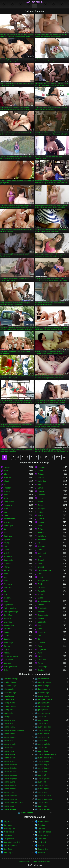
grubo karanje (9, 696)
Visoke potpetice (44, 601)
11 (52, 457)
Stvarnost (41, 612)
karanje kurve (9, 806)
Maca (6, 471)
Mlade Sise (8, 478)
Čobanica (41, 495)
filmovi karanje (43, 693)
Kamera (41, 619)
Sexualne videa (44, 822)
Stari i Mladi (8, 615)
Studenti (41, 567)
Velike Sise (42, 481)
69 (39, 639)
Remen (6, 601)
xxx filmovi (42, 842)
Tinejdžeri (7, 488)
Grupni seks (8, 605)
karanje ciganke (10, 737)
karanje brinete (43, 734)
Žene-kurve (8, 584)
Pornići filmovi (43, 835)
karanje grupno (9, 782)
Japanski (7, 539)
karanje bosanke (44, 730)
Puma (40, 646)
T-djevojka (7, 564)
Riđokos (41, 533)
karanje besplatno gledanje (14, 730)
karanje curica (9, 751)
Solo (5, 529)
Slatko (40, 550)
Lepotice (41, 491)
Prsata (40, 471)
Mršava (6, 543)
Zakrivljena (42, 588)
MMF (40, 564)
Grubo (6, 670)
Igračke (41, 515)
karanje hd (42, 782)
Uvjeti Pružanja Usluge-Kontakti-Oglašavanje (34, 862)
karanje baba (43, 720)
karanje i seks (43, 785)
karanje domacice (10, 772)
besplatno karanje (10, 682)
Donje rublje (8, 560)
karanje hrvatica (10, 785)
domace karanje (10, 693)
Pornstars (41, 546)
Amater (41, 502)
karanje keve (43, 792)
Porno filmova (9, 832)
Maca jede (42, 622)
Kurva (6, 515)
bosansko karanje (45, 682)
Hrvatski (41, 594)
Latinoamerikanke (45, 570)
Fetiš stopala (8, 660)
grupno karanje (44, 696)
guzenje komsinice (45, 699)
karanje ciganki (44, 737)
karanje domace (44, 768)
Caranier (34, 2)
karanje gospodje (10, 778)
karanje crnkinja (10, 744)
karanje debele (9, 754)
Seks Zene (8, 849)
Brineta (6, 474)
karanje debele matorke (47, 754)
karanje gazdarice (10, 775)
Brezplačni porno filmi (12, 842)
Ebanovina (8, 622)
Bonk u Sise (42, 632)
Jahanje (7, 481)
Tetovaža (7, 567)
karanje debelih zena (46, 758)
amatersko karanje (11, 679)
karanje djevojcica (10, 765)
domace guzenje (44, 689)
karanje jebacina (10, 792)
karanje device (9, 761)
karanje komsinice (10, 799)
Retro (6, 574)
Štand (6, 533)
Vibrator (41, 605)
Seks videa (42, 839)
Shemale (41, 560)
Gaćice (40, 529)
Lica (5, 594)
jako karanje (8, 713)
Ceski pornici (8, 835)
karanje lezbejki (44, 809)
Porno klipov (8, 853)
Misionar (7, 491)
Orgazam (7, 598)
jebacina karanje (44, 713)
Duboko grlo (8, 526)
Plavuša (41, 478)
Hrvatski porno (9, 828)
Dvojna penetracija (11, 612)
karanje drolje (43, 772)
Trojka (40, 512)
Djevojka (7, 522)
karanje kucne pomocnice (13, 803)
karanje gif (42, 775)
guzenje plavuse (10, 706)
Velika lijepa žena (10, 667)
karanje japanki (44, 789)
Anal (5, 512)
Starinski (7, 570)
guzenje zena (43, 710)
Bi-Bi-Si (6, 553)
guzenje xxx (8, 710)
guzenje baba (9, 699)
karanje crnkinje (44, 744)
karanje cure (43, 748)
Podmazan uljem (10, 608)
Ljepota (41, 498)
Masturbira (8, 557)
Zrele (5, 591)
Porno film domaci (45, 832)
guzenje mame (9, 703)
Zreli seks (41, 828)
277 (58, 457)
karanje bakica (9, 727)
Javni (40, 653)
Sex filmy (41, 853)
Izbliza (6, 581)
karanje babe (8, 724)
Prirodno (41, 522)
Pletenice (7, 619)
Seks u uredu (43, 615)
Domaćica (7, 588)
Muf (39, 625)
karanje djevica (44, 761)
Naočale (7, 639)
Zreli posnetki (9, 839)
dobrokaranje (9, 689)
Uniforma (41, 643)
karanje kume (43, 803)
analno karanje (43, 679)
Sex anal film (43, 849)
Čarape (41, 505)
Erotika (40, 584)
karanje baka (43, 724)
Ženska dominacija (11, 656)
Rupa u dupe (8, 643)
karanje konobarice (45, 799)
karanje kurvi (43, 806)
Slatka (6, 498)
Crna (5, 546)
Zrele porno (8, 825)
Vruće (40, 526)
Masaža (7, 653)
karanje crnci (8, 741)
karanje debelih (9, 758)
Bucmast (7, 646)
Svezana (7, 629)
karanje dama (43, 751)
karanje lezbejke (10, 809)
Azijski (6, 509)
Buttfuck (41, 474)
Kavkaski (41, 591)
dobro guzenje (43, 686)
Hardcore (41, 467)
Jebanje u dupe (44, 581)
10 (46, 457)
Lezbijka (41, 577)
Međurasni (42, 553)
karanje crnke (43, 741)
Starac (40, 598)
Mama (6, 495)
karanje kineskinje (45, 796)
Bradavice (7, 663)
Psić (5, 484)
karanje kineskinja (10, 796)
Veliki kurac (42, 536)
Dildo (5, 577)
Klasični (6, 636)
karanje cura (8, 748)
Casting (41, 670)
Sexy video (8, 822)
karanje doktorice (10, 768)
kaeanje (7, 717)
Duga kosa (42, 649)
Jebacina (41, 825)
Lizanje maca (9, 502)
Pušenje (7, 467)
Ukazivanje (8, 536)
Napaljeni (41, 509)
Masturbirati (8, 505)
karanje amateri (9, 720)
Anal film (41, 846)
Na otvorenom (43, 539)
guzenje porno (43, 706)
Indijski (6, 649)
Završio (6, 550)
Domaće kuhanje (10, 519)
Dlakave (41, 519)
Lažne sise (42, 660)
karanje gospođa (44, 778)
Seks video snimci (10, 846)
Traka (40, 557)
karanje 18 (42, 717)
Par (39, 543)
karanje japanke (10, 789)
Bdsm (40, 629)
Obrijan (41, 488)
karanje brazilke (10, 734)
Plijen (40, 484)
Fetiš (40, 636)
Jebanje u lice (9, 625)
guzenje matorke (44, 703)
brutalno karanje (10, 686)
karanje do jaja (43, 765)
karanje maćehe (27, 813)
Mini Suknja (42, 667)
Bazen (40, 663)
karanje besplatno (45, 727)
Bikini (40, 656)
